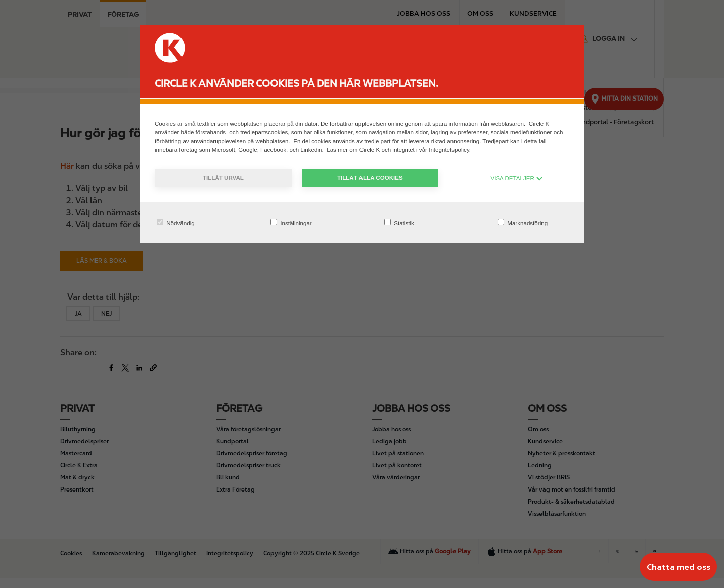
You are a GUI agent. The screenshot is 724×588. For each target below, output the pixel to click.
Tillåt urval (223, 178)
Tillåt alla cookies (370, 178)
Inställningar (291, 222)
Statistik (399, 222)
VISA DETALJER (517, 178)
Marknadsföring (523, 222)
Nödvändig (176, 222)
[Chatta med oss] (678, 567)
